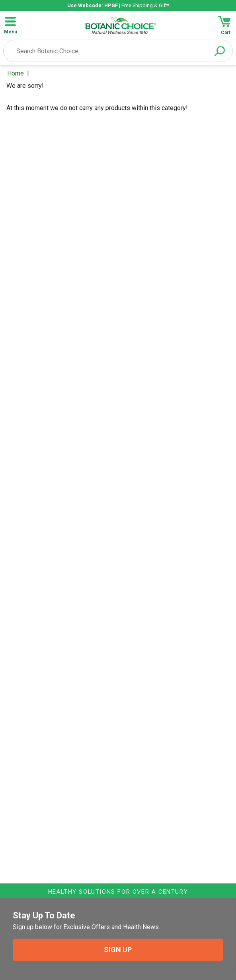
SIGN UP (118, 950)
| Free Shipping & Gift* (118, 5)
